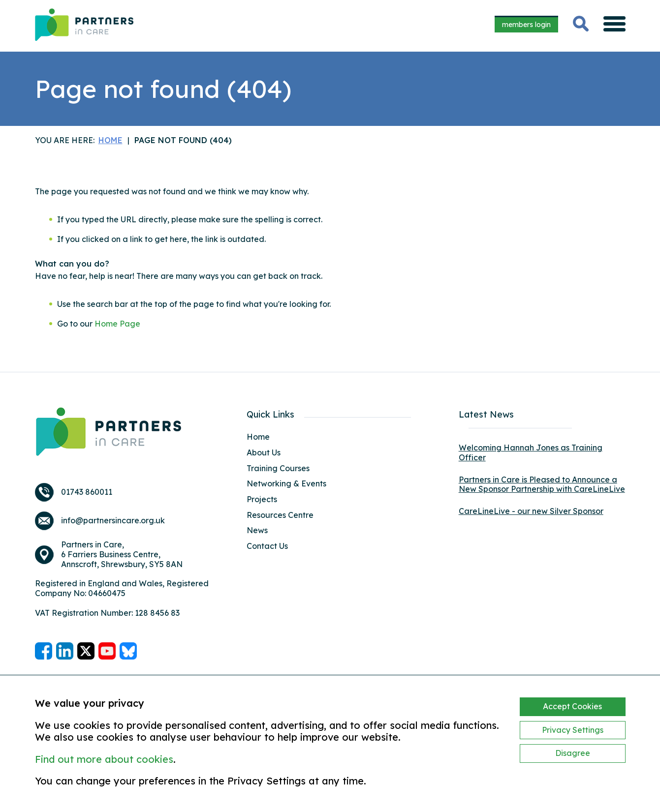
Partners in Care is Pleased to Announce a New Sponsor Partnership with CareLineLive (542, 484)
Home (258, 437)
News (257, 530)
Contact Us (267, 546)
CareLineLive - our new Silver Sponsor (531, 511)
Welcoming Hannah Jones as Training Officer (531, 452)
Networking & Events (286, 483)
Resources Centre (280, 515)
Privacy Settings (573, 730)
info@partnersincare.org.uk (113, 521)
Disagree (573, 753)
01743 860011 (87, 492)
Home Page (117, 324)
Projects (262, 499)
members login (526, 25)
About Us (264, 452)
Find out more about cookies (104, 759)
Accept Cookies (572, 706)
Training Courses (278, 468)
